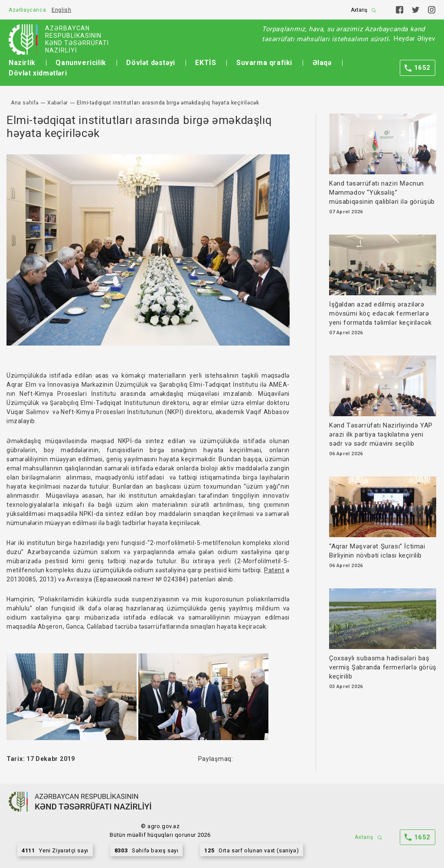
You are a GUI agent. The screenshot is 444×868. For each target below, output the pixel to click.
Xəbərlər (58, 103)
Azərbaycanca (27, 10)
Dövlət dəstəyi (150, 63)
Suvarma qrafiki (264, 63)
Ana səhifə (25, 103)
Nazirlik (22, 63)
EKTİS (206, 63)
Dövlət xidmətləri (38, 73)
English (61, 10)
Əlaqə (322, 63)
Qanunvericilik (81, 63)
